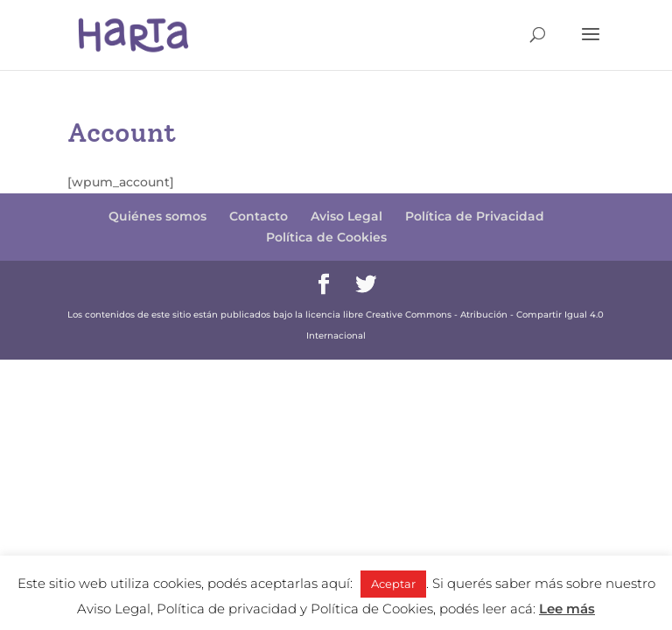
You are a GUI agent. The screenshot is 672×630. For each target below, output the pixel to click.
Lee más (567, 609)
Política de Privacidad (475, 216)
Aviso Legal (346, 216)
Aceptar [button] (393, 584)
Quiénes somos (157, 216)
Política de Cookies (326, 237)
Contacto (259, 216)
